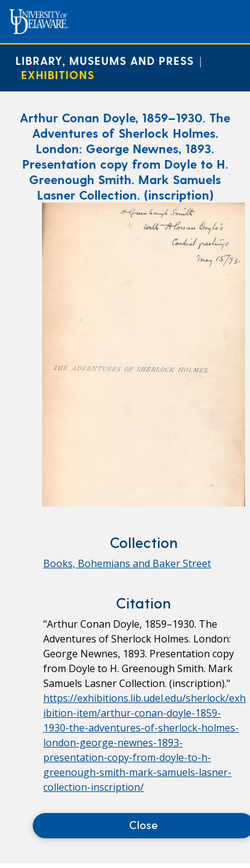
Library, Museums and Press (105, 60)
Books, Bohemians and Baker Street (127, 563)
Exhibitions (58, 74)
